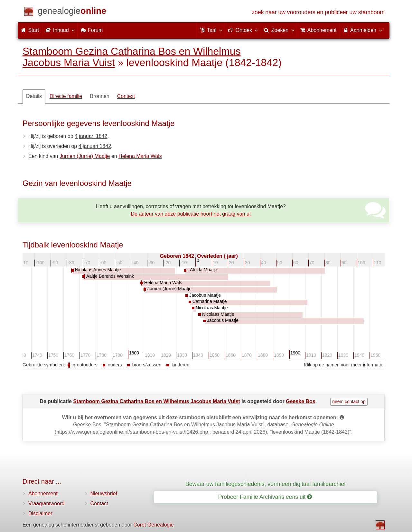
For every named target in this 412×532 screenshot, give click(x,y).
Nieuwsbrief (104, 493)
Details (34, 96)
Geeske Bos (301, 401)
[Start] (72, 12)
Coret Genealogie (153, 525)
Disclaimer (40, 513)
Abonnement (43, 493)
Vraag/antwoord (46, 503)
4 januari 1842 (91, 136)
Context (126, 96)
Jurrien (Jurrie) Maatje (85, 156)
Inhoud (60, 30)
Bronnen (100, 96)
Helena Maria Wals (140, 156)
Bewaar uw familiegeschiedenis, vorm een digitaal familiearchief (266, 484)
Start (30, 30)
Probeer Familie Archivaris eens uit (265, 497)
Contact (99, 503)
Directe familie (66, 96)
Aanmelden (362, 30)
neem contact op (349, 401)
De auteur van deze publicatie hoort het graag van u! (191, 214)
